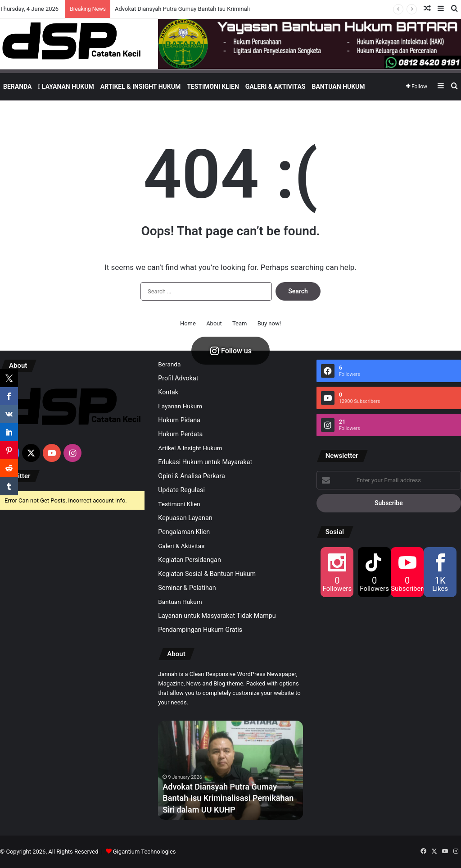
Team (240, 323)
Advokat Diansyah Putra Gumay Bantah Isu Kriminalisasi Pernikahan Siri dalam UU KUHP (228, 798)
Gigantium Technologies (145, 852)
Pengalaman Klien (184, 532)
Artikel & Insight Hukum (140, 87)
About (214, 323)
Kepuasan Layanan (185, 518)
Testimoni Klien (213, 87)
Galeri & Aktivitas (276, 87)
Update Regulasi (181, 490)
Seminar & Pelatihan (187, 588)
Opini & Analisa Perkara (191, 476)
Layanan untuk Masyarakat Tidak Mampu (217, 616)
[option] (230, 770)
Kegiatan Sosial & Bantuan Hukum (207, 574)
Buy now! (269, 323)
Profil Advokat (178, 378)
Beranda (17, 87)
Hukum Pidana (179, 420)
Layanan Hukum (66, 87)
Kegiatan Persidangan (190, 560)
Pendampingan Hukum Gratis (200, 630)
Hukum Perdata (180, 434)
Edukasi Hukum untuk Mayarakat (205, 462)
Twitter (20, 476)
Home (188, 323)
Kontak (168, 392)
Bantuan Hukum (339, 87)
